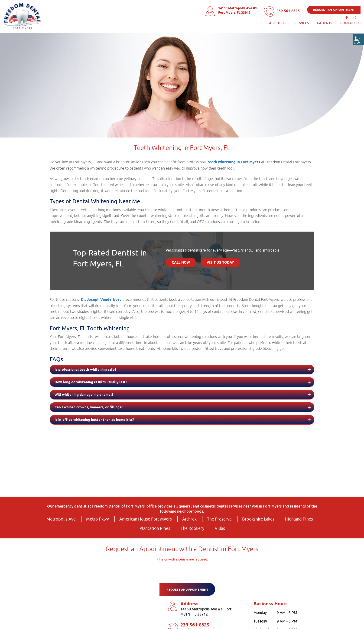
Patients (325, 23)
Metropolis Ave (61, 519)
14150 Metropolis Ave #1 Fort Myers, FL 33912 (233, 10)
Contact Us (350, 23)
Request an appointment (334, 10)
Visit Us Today (220, 263)
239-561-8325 (286, 11)
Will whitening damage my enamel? (84, 395)
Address (189, 604)
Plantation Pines (155, 528)
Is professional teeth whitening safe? (85, 370)
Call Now (181, 263)
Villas (220, 528)
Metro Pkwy (97, 519)
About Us (277, 23)
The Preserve (219, 519)
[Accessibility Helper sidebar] (358, 39)
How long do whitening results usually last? (91, 382)
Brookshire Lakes (258, 519)
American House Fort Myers (146, 519)
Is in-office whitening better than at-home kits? (94, 420)
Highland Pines (299, 519)
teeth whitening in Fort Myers (234, 162)
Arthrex (189, 519)
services (301, 23)
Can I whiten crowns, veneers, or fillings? (89, 407)
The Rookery (192, 528)
